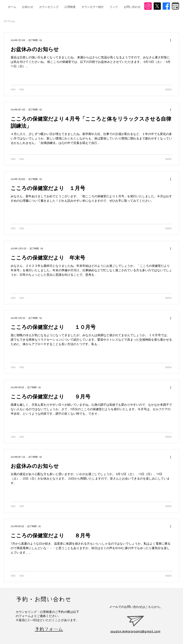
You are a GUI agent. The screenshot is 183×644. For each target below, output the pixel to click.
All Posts (9, 21)
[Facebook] (166, 6)
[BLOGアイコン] (175, 6)
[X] (157, 6)
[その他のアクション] (172, 40)
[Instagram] (148, 6)
